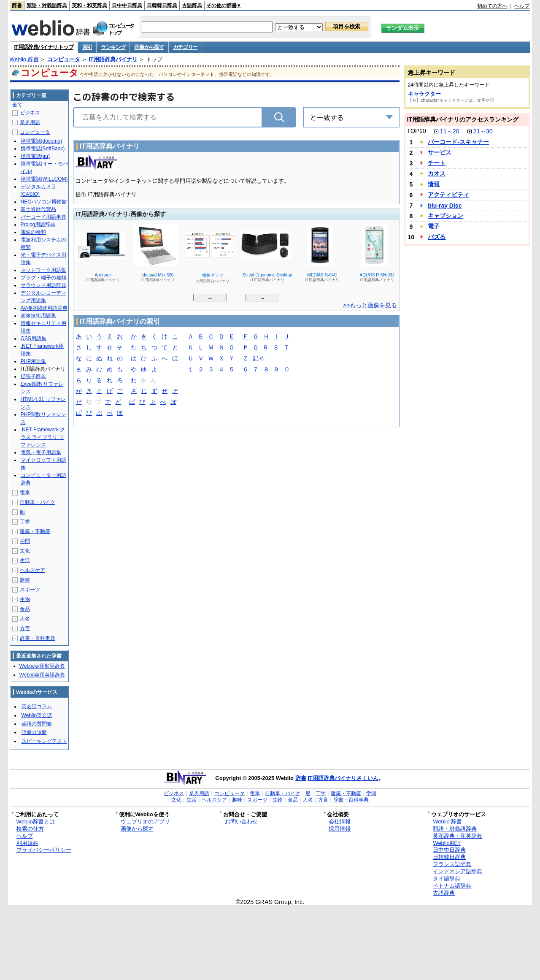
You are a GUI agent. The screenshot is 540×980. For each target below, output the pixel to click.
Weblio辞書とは (36, 822)
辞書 (17, 5)
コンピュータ (64, 59)
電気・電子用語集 (41, 452)
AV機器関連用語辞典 (44, 308)
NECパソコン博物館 (44, 202)
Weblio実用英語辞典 (42, 675)
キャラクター (424, 94)
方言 (25, 628)
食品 (25, 609)
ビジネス (30, 113)
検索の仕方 (30, 829)
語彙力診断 (34, 732)
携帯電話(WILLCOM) (44, 179)
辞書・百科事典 (38, 638)
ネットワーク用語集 (43, 270)
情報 (434, 184)
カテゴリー (185, 47)
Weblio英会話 (37, 715)
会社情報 (340, 822)
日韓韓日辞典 (162, 5)
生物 (25, 599)
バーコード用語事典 (43, 217)
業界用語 (30, 122)
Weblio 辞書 (24, 59)
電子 (434, 226)
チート (437, 163)
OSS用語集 (34, 338)
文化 (25, 551)
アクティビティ (448, 195)
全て (17, 105)
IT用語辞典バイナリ (113, 59)
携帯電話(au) (35, 156)
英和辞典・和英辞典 (458, 836)
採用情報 (340, 829)
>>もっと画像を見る (370, 305)
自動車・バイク (38, 502)
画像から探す (149, 47)
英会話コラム (37, 707)
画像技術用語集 (38, 316)
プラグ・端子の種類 (43, 278)
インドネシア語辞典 (458, 871)
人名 (25, 619)
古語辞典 (192, 5)
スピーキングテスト (44, 741)
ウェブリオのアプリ (145, 822)
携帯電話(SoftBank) (43, 149)
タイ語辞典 (447, 878)
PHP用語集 (34, 361)
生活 (25, 560)
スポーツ (30, 590)
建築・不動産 (35, 531)
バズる (437, 237)
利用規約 (27, 843)
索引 (87, 47)
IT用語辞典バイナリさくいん (343, 778)
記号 (259, 359)
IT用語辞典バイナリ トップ (44, 47)
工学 (25, 522)
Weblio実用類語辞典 (42, 666)
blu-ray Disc (445, 206)
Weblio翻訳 (447, 843)
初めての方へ (492, 6)
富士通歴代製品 (38, 209)
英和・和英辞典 (89, 5)
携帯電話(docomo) (42, 141)
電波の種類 (33, 232)
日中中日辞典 (127, 5)
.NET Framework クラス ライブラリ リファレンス (43, 437)
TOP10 (416, 131)
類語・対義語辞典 (47, 5)
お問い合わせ (241, 822)
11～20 (450, 131)
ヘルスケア (32, 570)
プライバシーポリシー (44, 850)
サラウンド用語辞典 (43, 285)
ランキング (113, 47)
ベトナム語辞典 (452, 886)
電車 (25, 493)
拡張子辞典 (33, 376)
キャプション (445, 216)
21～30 (483, 131)
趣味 (25, 580)
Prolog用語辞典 (38, 225)
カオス (437, 173)
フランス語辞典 (452, 864)
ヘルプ (522, 6)
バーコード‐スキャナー (458, 142)
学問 (25, 541)
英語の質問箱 (37, 724)
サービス (440, 152)
